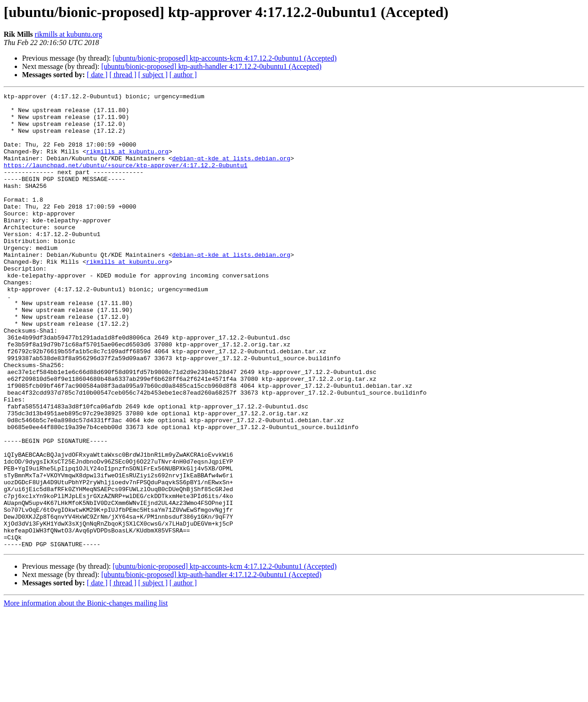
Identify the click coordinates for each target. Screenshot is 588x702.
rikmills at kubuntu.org (69, 34)
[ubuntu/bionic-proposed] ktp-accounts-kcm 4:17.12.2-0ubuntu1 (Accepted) (224, 58)
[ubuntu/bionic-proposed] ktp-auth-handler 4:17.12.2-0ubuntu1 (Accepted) (211, 66)
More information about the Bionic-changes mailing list (86, 694)
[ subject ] (153, 75)
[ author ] (183, 75)
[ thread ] (123, 75)
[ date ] (97, 75)
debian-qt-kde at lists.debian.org (231, 172)
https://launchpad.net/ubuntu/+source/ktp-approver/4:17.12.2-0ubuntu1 (125, 180)
